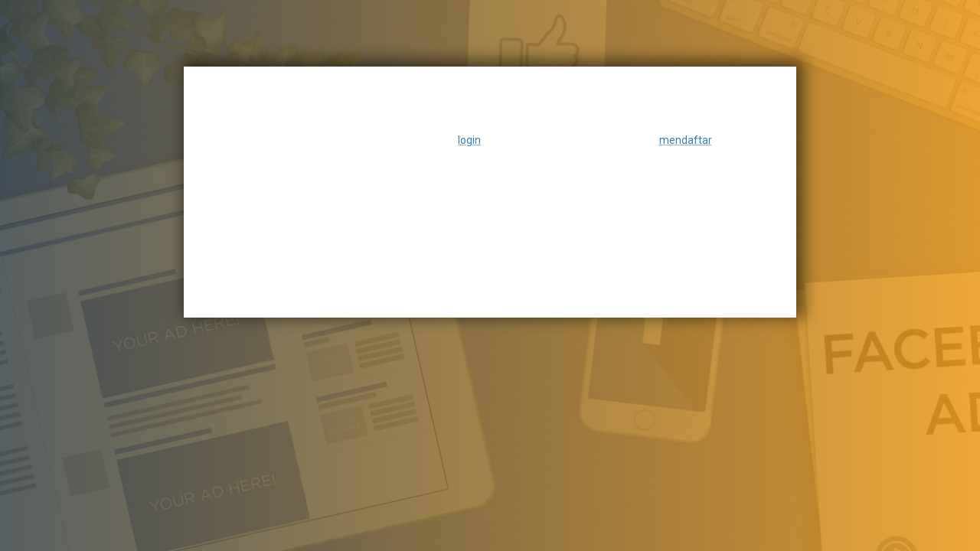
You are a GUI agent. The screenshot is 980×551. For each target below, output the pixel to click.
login (469, 140)
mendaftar (685, 140)
